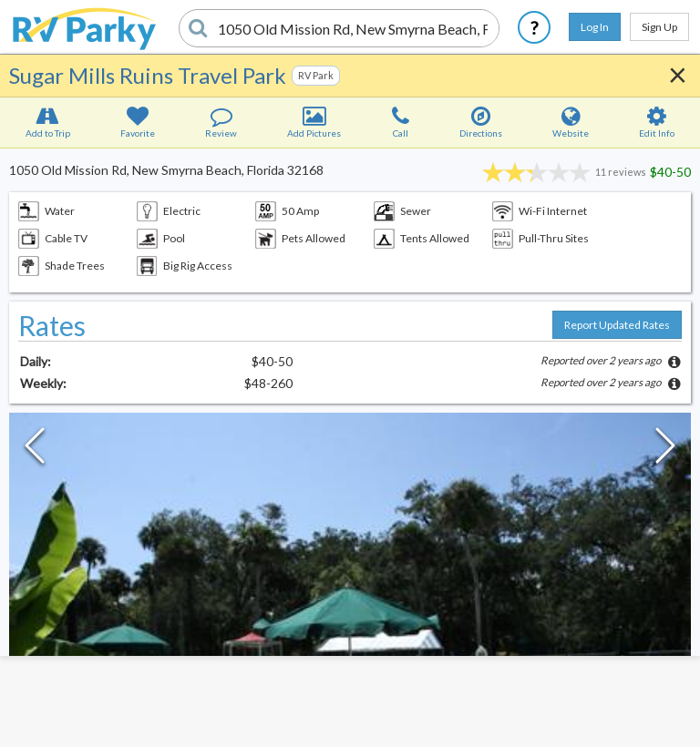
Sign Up (659, 27)
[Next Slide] (665, 450)
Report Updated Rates (617, 325)
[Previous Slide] (35, 450)
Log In (595, 27)
